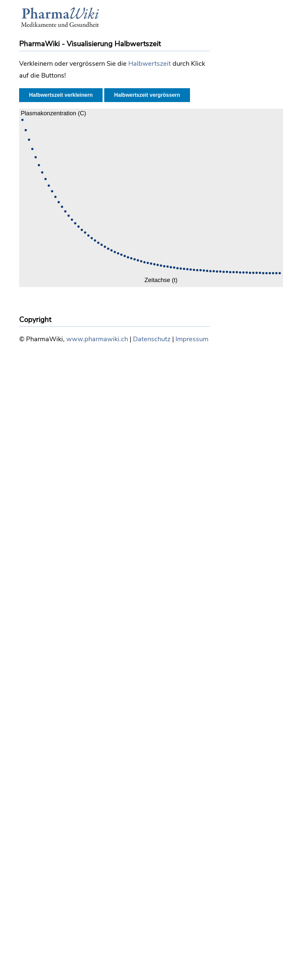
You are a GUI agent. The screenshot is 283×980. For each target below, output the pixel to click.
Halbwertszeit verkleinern (61, 95)
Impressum (192, 339)
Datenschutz (152, 339)
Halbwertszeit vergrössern (147, 95)
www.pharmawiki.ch (97, 339)
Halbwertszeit (150, 64)
